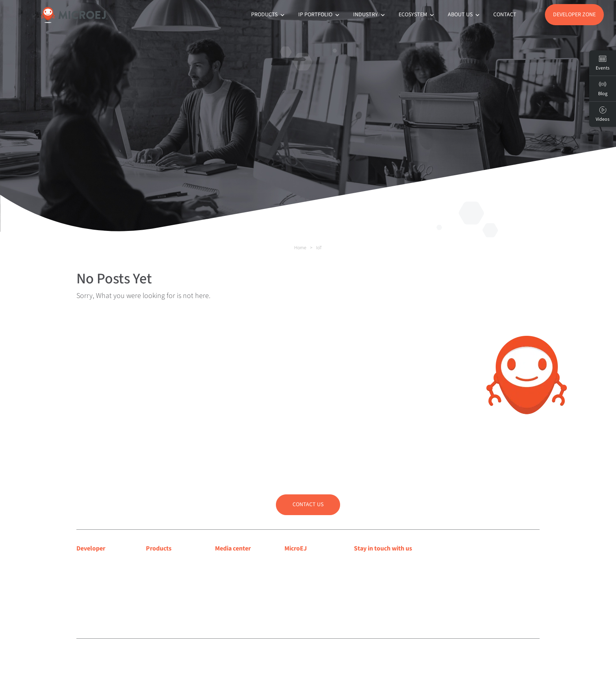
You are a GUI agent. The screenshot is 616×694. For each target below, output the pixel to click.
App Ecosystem (166, 583)
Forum (85, 583)
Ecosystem (417, 15)
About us (464, 15)
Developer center (99, 563)
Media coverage (236, 563)
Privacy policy (242, 656)
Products (269, 15)
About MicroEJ (303, 563)
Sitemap (267, 656)
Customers (298, 583)
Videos (603, 114)
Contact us (308, 505)
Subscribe (382, 581)
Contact (505, 15)
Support (87, 573)
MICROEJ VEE (163, 563)
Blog (291, 573)
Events (603, 63)
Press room (230, 583)
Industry (370, 15)
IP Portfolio (320, 15)
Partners (295, 594)
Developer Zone (574, 15)
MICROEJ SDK (164, 573)
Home (300, 248)
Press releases (233, 573)
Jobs (291, 605)
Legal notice (214, 656)
